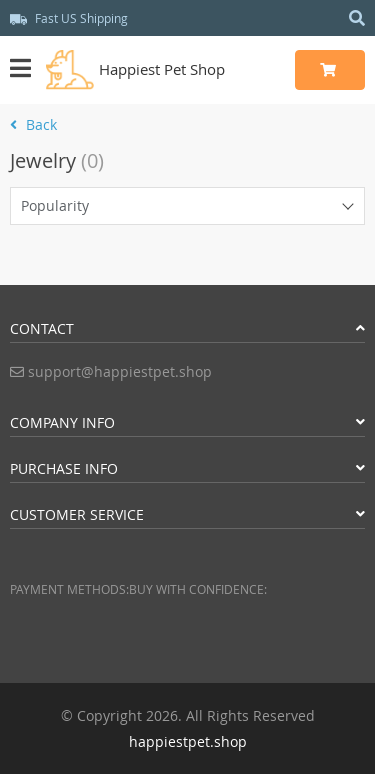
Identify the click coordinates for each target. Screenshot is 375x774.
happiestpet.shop (188, 741)
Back (33, 124)
